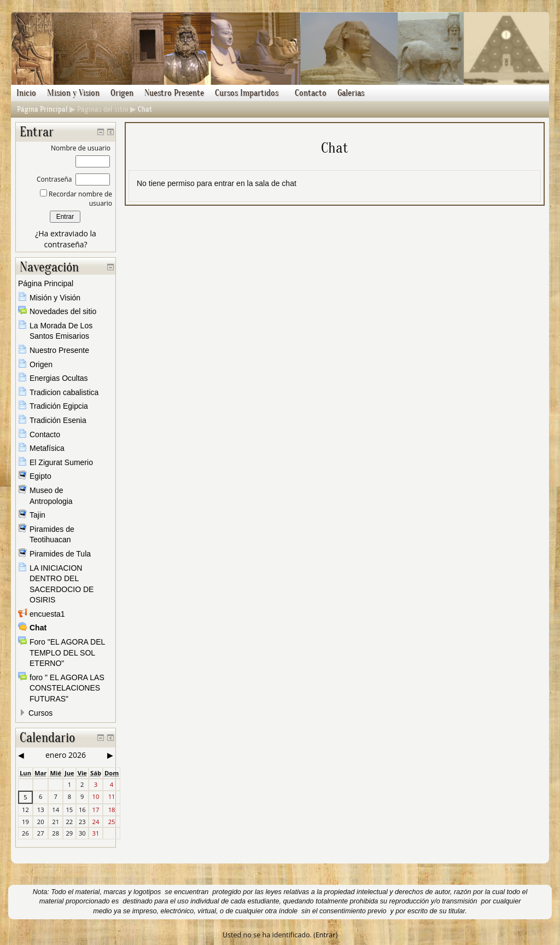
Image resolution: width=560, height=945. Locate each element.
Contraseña (54, 179)
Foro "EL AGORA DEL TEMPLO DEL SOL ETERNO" (67, 653)
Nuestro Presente (59, 350)
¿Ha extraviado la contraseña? (66, 239)
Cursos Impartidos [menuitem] (247, 93)
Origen (41, 364)
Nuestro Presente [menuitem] (174, 93)
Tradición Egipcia (59, 406)
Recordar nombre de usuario (80, 199)
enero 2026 (66, 755)
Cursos (40, 713)
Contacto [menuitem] (311, 93)
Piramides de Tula (60, 554)
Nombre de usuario (81, 148)
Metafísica (47, 448)
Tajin (37, 515)
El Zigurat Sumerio (61, 462)
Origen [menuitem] (122, 93)
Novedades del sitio (63, 311)
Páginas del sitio (103, 109)
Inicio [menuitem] (26, 93)
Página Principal (42, 109)
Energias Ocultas (59, 378)
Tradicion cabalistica (64, 392)
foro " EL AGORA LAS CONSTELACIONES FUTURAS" (67, 688)
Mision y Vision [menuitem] (73, 93)
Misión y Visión (55, 298)
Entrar (326, 935)
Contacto (45, 434)
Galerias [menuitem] (351, 93)
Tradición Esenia (58, 420)
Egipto (40, 476)
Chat (145, 109)
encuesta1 (47, 614)
